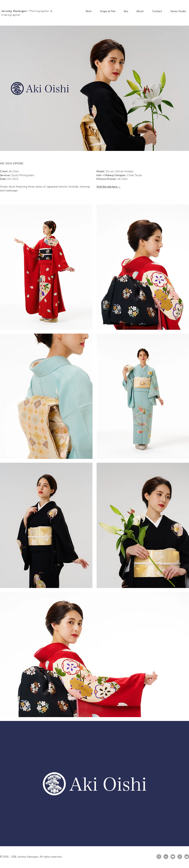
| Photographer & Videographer (27, 13)
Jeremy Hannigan (14, 11)
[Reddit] (187, 857)
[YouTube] (173, 857)
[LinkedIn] (166, 857)
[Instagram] (159, 857)
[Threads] (180, 857)
